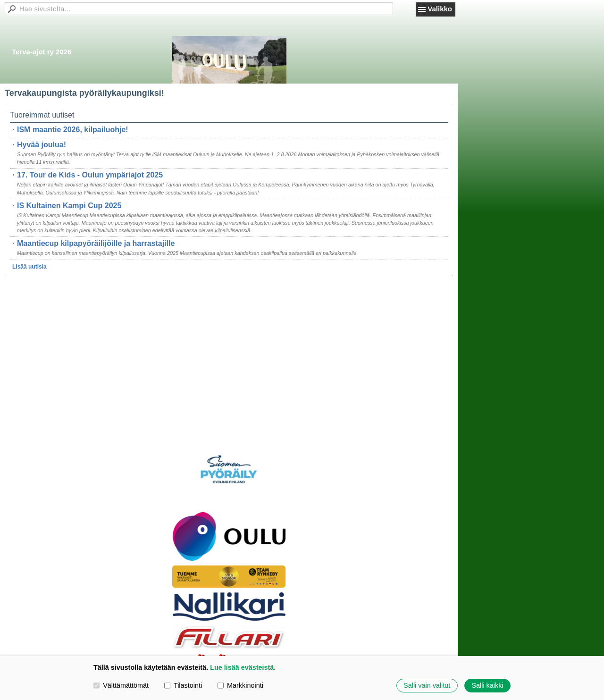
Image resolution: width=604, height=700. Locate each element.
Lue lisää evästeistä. (243, 667)
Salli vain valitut (427, 685)
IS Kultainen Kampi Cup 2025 (69, 206)
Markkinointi (240, 685)
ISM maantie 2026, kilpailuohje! (73, 130)
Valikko (440, 9)
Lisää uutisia (29, 267)
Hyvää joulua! (42, 145)
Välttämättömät (121, 685)
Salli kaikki (487, 685)
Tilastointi (183, 685)
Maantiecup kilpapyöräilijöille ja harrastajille (96, 243)
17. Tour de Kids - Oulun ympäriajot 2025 (90, 175)
